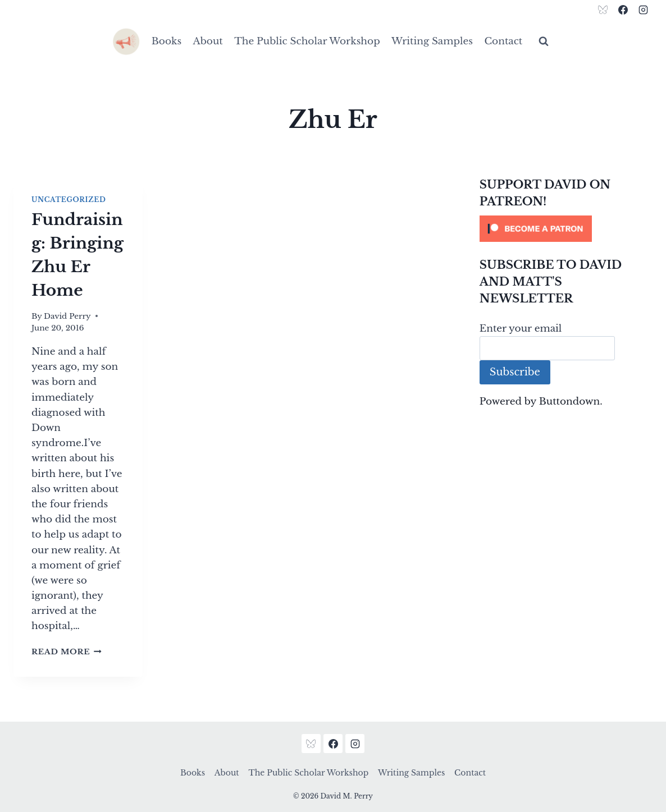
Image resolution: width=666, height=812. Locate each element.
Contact (503, 41)
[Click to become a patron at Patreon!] (566, 229)
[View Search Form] (544, 42)
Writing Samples (432, 41)
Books (166, 41)
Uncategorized (69, 199)
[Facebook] (623, 10)
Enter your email (521, 329)
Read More (67, 652)
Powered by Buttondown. (541, 402)
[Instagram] (643, 10)
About (208, 41)
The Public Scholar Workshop (307, 41)
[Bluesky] (603, 10)
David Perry (67, 316)
